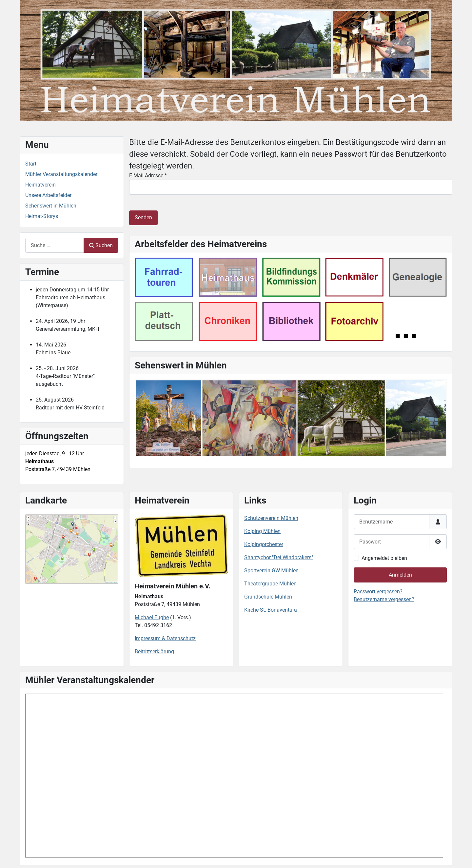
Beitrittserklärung (154, 651)
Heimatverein (40, 185)
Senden (143, 217)
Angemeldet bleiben (384, 558)
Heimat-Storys (42, 216)
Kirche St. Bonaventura (271, 610)
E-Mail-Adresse (148, 176)
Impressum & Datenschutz (165, 638)
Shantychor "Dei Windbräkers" (279, 557)
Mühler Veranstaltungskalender (61, 174)
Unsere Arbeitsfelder (48, 195)
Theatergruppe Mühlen (270, 584)
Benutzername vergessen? (384, 599)
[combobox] (55, 245)
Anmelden (400, 575)
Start (31, 164)
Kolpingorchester (264, 544)
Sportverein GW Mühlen (271, 571)
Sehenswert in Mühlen (51, 206)
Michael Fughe (152, 617)
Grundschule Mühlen (268, 597)
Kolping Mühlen (262, 531)
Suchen (101, 245)
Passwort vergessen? (378, 592)
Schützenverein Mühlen (271, 518)
